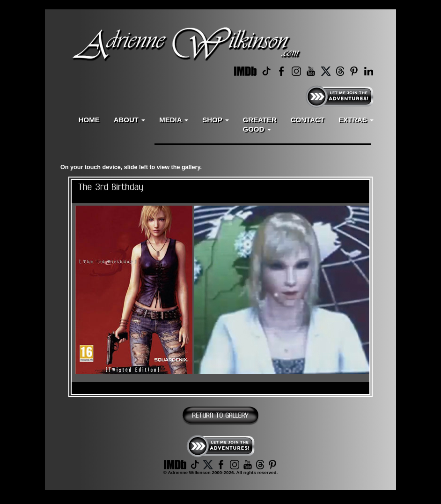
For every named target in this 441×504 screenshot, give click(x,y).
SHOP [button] (215, 120)
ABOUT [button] (130, 120)
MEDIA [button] (174, 120)
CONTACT (308, 120)
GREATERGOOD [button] (260, 124)
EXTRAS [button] (356, 120)
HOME (89, 120)
